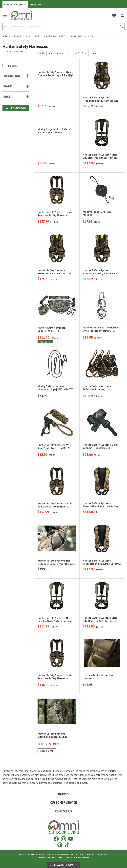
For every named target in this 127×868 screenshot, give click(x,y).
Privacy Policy (58, 857)
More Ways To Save (63, 865)
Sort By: (41, 53)
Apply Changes (16, 108)
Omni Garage (36, 5)
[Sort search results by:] (58, 53)
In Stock (12, 66)
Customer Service (63, 803)
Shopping (63, 794)
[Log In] (122, 16)
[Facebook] (56, 839)
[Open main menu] (5, 17)
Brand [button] (7, 86)
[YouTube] (71, 839)
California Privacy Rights (77, 857)
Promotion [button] (11, 76)
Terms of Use (44, 857)
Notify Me (47, 751)
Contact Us (63, 811)
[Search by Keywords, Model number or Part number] (61, 26)
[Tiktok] (67, 845)
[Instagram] (63, 839)
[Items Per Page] (93, 53)
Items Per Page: (79, 53)
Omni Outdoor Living (15, 5)
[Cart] (114, 16)
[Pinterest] (60, 845)
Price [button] (7, 97)
